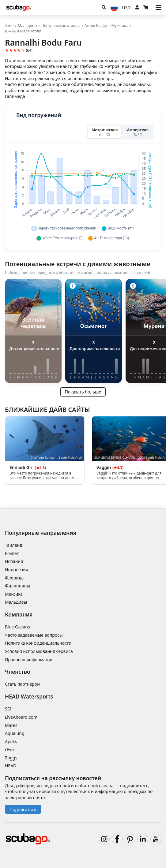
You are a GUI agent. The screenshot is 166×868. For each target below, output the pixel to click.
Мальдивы (27, 26)
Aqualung (15, 733)
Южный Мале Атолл (23, 31)
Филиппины (17, 586)
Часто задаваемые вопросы (34, 635)
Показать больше (83, 392)
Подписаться (23, 809)
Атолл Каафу (96, 26)
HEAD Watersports (29, 696)
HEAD (11, 766)
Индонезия (17, 570)
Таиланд (14, 545)
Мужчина (120, 26)
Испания (14, 561)
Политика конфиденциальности (38, 643)
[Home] (19, 8)
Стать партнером (23, 684)
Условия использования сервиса (39, 651)
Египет (12, 553)
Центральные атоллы (61, 26)
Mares (11, 725)
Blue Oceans (17, 627)
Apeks (11, 741)
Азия (9, 26)
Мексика (14, 594)
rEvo (9, 749)
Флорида (14, 578)
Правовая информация (29, 659)
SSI (8, 709)
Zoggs (11, 758)
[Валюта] (126, 8)
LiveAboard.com (21, 717)
